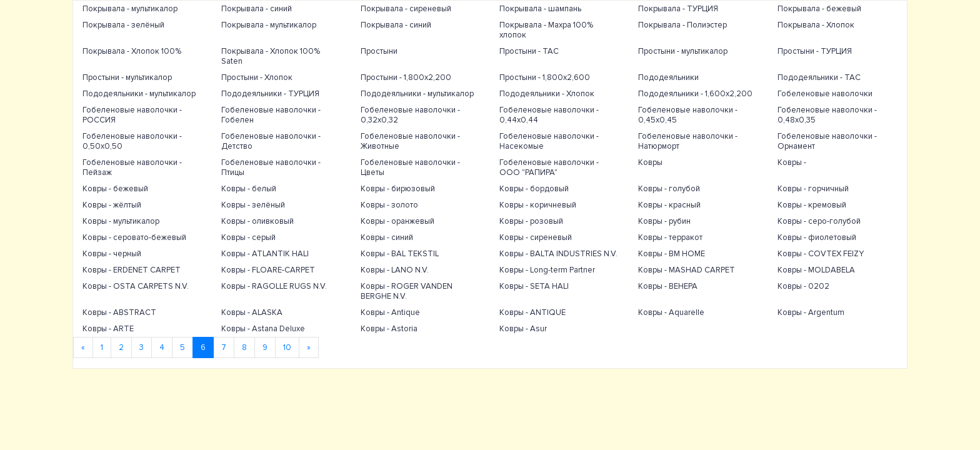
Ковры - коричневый (538, 205)
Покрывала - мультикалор (130, 9)
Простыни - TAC (529, 51)
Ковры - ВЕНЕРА (668, 286)
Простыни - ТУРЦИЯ (815, 51)
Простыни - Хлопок (257, 77)
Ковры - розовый (531, 221)
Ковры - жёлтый (112, 205)
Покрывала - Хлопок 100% (132, 51)
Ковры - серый (248, 237)
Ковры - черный (112, 254)
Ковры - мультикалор (121, 221)
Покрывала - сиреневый (406, 9)
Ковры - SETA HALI (534, 286)
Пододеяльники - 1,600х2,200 (695, 94)
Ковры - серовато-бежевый (134, 237)
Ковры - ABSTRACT (119, 312)
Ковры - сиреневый (536, 237)
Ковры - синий (387, 237)
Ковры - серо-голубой (819, 221)
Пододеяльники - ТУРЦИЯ (270, 94)
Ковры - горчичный (813, 189)
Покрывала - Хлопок (816, 25)
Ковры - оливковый (257, 221)
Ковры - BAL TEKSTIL (400, 254)
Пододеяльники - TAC (819, 77)
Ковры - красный (669, 205)
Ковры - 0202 (803, 286)
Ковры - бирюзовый (398, 189)
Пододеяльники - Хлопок (547, 94)
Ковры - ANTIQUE (532, 312)
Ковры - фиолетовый (817, 237)
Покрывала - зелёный (123, 25)
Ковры (650, 162)
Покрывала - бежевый (819, 9)
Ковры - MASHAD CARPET (687, 270)
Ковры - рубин (664, 221)
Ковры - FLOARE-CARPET (268, 270)
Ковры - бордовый (534, 189)
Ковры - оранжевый (397, 221)
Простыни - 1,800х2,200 (406, 77)
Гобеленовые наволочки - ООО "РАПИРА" (549, 167)
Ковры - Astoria (389, 329)
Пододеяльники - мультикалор (139, 94)
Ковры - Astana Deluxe (263, 329)
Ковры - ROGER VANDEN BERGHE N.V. (407, 291)
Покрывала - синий (257, 9)
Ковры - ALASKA (252, 312)
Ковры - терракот (670, 237)
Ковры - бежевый (115, 189)
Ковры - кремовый (812, 205)
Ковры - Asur (523, 329)
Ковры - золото (389, 205)
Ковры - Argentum (811, 312)
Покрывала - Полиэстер (682, 25)
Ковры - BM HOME (672, 254)
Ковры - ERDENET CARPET (132, 270)
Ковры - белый (249, 189)
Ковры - (792, 162)
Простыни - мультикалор (683, 51)
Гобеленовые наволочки (825, 94)
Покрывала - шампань (540, 9)
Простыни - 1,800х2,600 (545, 77)
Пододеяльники (668, 77)
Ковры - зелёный (253, 205)
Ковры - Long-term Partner (547, 270)
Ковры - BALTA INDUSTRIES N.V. (558, 254)
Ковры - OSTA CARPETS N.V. (136, 286)
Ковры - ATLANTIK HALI (265, 254)
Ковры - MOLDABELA (816, 270)
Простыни (379, 51)
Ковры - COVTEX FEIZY (821, 254)
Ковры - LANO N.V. (395, 270)
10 (287, 347)
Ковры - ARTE (108, 329)
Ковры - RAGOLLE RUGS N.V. (274, 286)
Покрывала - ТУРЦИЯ (678, 9)
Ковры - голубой (669, 189)
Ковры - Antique (390, 312)
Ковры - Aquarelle (671, 312)
